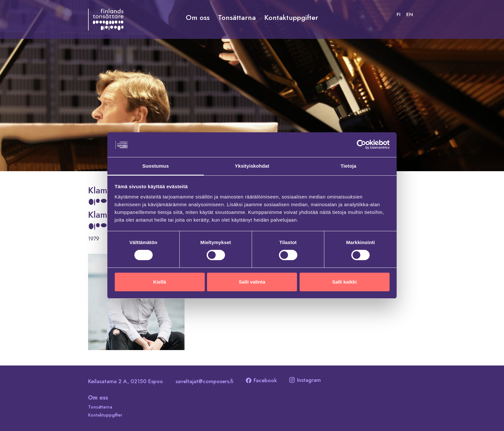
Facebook (261, 380)
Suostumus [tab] (156, 166)
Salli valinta (252, 282)
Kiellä (159, 282)
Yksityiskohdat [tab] (252, 166)
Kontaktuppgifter (291, 17)
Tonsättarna (237, 17)
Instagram (305, 380)
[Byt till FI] (399, 14)
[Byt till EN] (410, 14)
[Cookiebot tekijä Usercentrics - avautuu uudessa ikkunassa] (361, 145)
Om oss (198, 17)
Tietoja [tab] (349, 166)
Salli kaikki (344, 282)
